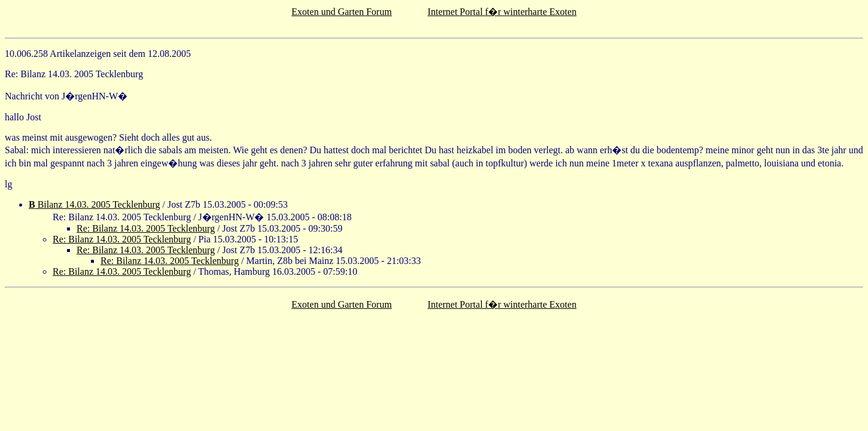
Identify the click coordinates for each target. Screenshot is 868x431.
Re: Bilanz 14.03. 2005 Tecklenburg (146, 228)
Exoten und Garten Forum (342, 12)
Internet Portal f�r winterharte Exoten (502, 12)
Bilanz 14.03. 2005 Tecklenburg (95, 204)
